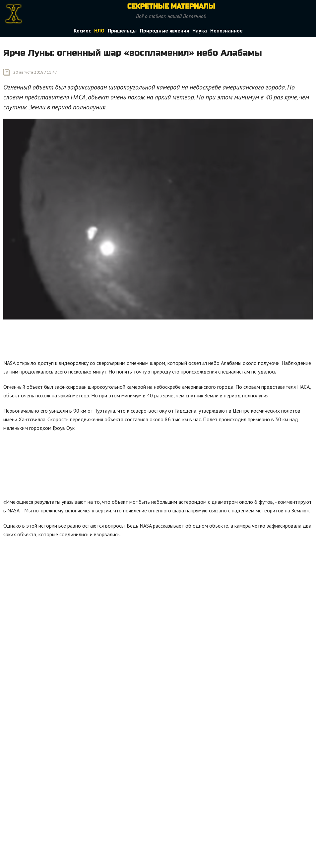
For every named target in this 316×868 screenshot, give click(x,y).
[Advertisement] (124, 341)
